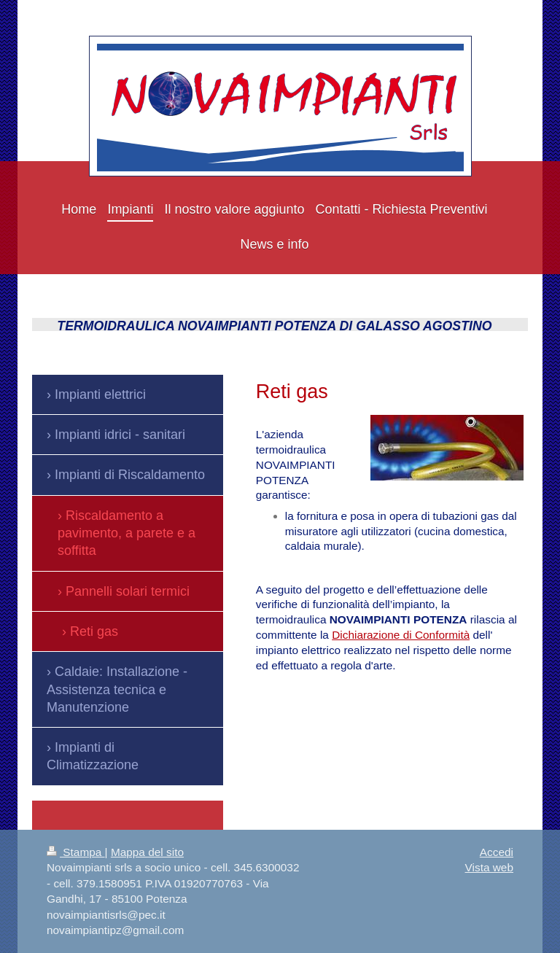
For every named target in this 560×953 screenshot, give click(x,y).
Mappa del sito (147, 852)
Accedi (497, 852)
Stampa (76, 852)
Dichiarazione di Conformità (401, 635)
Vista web (489, 867)
